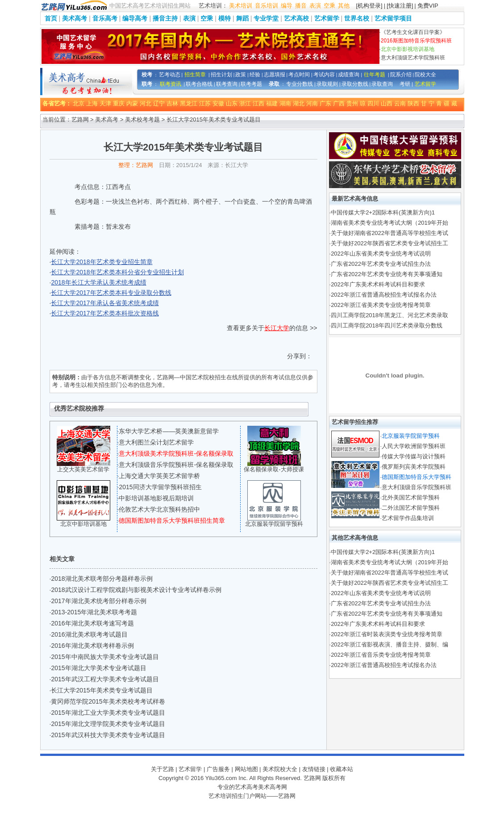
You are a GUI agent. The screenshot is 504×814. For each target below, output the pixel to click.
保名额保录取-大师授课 (274, 469)
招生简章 (195, 75)
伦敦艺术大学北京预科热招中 (159, 509)
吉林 (172, 103)
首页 (51, 18)
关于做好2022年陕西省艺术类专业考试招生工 (389, 243)
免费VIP (428, 6)
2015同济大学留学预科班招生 (160, 487)
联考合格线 (199, 84)
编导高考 (135, 18)
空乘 (329, 6)
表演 (315, 6)
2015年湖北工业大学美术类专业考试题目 (108, 713)
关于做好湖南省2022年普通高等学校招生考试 (389, 233)
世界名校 (357, 18)
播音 (301, 6)
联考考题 (251, 84)
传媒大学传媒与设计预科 (414, 456)
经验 (255, 75)
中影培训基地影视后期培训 (156, 498)
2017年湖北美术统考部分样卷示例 (98, 601)
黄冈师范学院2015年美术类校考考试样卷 (108, 701)
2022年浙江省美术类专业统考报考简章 (381, 305)
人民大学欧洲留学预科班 (414, 446)
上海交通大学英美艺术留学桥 (159, 476)
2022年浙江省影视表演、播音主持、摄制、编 (389, 644)
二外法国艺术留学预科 (411, 508)
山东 (232, 103)
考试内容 (324, 75)
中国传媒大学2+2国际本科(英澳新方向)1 (383, 212)
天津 (105, 103)
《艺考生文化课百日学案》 (413, 32)
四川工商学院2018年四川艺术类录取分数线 (387, 325)
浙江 (245, 103)
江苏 (205, 103)
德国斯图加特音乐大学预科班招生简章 (172, 520)
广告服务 (218, 769)
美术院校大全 (280, 769)
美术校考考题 (142, 120)
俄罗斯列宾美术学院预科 (414, 467)
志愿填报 (275, 75)
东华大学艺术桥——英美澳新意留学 (169, 431)
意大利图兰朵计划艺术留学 (156, 442)
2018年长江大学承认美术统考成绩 (98, 282)
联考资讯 (171, 84)
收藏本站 (342, 769)
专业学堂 (266, 18)
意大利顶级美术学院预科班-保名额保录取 (176, 453)
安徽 (218, 103)
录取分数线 (355, 84)
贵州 (352, 103)
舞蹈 (242, 18)
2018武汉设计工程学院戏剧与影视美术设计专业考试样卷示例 (136, 590)
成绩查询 (349, 75)
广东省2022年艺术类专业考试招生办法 (381, 264)
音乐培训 (267, 6)
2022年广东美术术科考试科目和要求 (378, 284)
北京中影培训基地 (83, 524)
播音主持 (165, 18)
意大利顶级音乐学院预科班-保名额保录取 (176, 465)
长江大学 (277, 328)
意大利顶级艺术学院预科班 (413, 58)
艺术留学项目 (393, 18)
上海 (92, 103)
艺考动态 (170, 75)
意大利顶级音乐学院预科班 (417, 487)
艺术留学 (327, 18)
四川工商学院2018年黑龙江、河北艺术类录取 (389, 315)
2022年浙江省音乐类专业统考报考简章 (381, 655)
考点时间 (299, 75)
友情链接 (314, 769)
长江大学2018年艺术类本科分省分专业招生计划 (117, 272)
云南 (400, 103)
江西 (258, 103)
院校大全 (425, 75)
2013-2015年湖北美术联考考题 (94, 612)
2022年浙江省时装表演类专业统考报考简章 (387, 634)
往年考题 (375, 75)
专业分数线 (300, 84)
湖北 (299, 103)
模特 (225, 18)
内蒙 (132, 103)
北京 (79, 103)
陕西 (413, 103)
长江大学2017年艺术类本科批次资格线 (105, 313)
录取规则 (327, 84)
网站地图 (246, 769)
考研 (405, 84)
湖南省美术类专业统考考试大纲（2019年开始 (389, 223)
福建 (272, 103)
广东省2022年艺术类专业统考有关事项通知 (387, 274)
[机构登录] (369, 6)
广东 (325, 103)
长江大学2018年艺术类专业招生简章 (102, 262)
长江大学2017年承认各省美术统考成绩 (105, 303)
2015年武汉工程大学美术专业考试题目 (105, 679)
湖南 (285, 103)
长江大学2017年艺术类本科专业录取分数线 (111, 293)
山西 (387, 103)
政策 (241, 75)
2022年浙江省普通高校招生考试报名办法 (384, 295)
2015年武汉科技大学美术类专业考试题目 (108, 735)
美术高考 (75, 18)
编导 (287, 6)
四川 (373, 103)
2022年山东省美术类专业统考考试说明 (381, 254)
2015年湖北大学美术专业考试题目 (98, 668)
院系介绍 (401, 75)
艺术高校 (296, 18)
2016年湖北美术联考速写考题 (92, 623)
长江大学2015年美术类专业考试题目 (102, 690)
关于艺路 (162, 769)
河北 (146, 103)
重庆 (119, 103)
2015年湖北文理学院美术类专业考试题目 (108, 724)
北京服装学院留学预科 (274, 524)
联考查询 (227, 84)
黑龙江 (189, 103)
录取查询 (382, 84)
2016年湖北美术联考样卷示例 (92, 646)
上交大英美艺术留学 (83, 469)
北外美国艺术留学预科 (411, 497)
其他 (344, 6)
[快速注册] (400, 6)
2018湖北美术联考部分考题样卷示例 (102, 579)
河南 (312, 103)
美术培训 (241, 6)
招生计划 (221, 75)
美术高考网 (273, 787)
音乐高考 (105, 18)
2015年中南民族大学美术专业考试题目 (105, 657)
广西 (339, 103)
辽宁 (159, 103)
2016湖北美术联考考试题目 (89, 634)
